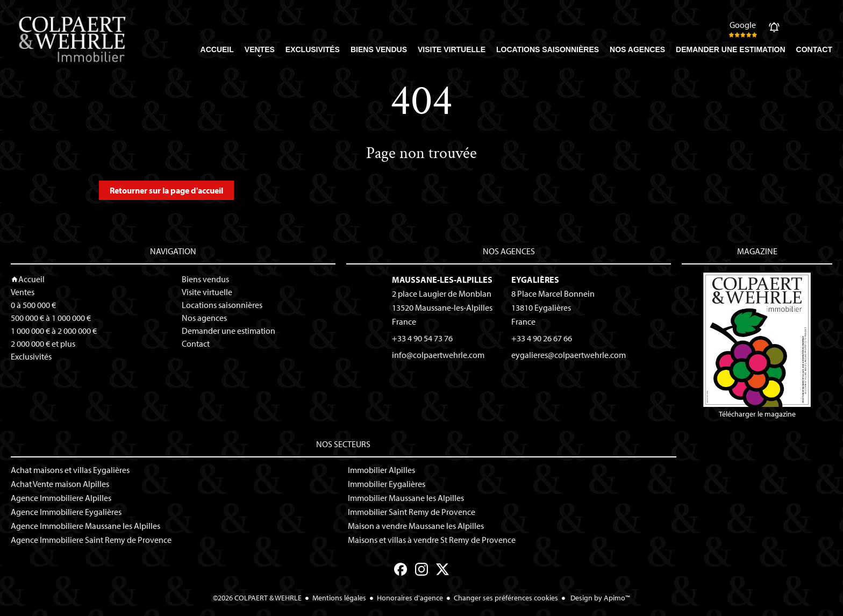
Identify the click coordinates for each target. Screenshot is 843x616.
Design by (599, 598)
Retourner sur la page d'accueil (166, 190)
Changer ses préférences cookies (506, 598)
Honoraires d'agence (410, 598)
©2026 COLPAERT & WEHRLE (257, 598)
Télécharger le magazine (757, 346)
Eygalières (535, 280)
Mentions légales (339, 598)
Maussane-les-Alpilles (442, 280)
